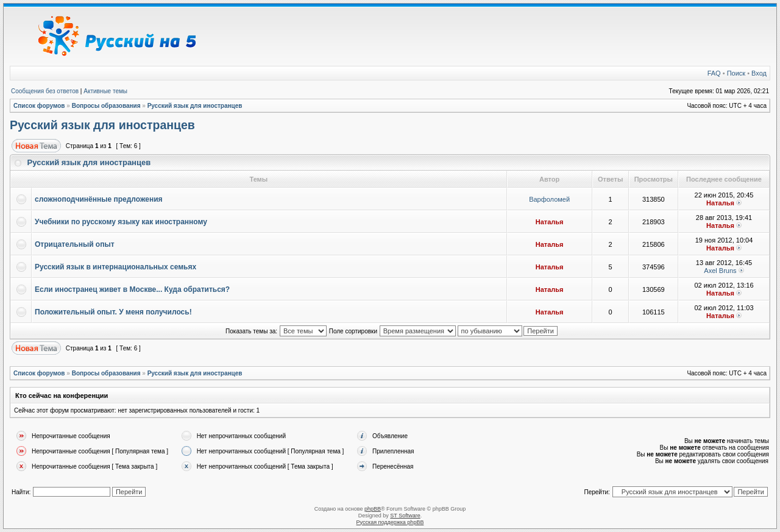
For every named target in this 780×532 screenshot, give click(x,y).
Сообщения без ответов (45, 91)
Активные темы (105, 91)
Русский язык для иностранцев (195, 106)
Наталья (720, 203)
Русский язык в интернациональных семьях (115, 267)
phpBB (373, 509)
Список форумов (39, 106)
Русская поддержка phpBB (390, 522)
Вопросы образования (106, 106)
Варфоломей (549, 199)
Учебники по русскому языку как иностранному (121, 222)
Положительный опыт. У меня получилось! (113, 312)
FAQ (714, 73)
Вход (759, 73)
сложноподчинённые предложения (99, 199)
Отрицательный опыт (75, 244)
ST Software (405, 516)
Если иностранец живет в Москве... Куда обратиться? (132, 289)
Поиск (736, 73)
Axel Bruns (720, 271)
